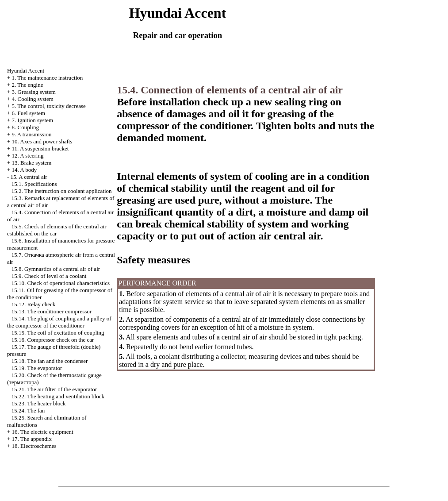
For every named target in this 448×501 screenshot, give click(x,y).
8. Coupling (25, 127)
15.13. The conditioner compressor (52, 311)
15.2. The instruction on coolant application (62, 191)
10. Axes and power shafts (42, 141)
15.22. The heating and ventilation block (58, 396)
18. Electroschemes (34, 446)
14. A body (25, 170)
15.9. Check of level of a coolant (49, 276)
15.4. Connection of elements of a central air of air (230, 90)
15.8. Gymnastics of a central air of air (56, 269)
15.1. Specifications (34, 184)
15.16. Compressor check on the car (53, 340)
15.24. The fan (28, 410)
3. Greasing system (34, 92)
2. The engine (28, 85)
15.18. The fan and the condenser (50, 361)
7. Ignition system (33, 120)
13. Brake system (32, 163)
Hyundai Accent (26, 71)
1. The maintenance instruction (48, 78)
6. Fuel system (29, 113)
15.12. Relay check (34, 304)
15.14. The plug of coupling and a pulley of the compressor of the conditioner (59, 322)
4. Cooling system (33, 99)
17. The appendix (32, 439)
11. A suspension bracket (40, 148)
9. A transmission (32, 134)
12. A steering (28, 156)
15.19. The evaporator (37, 368)
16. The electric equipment (43, 432)
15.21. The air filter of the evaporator (54, 389)
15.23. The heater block (39, 403)
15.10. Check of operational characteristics (61, 283)
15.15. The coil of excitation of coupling (58, 333)
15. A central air (29, 177)
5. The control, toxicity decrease (49, 106)
